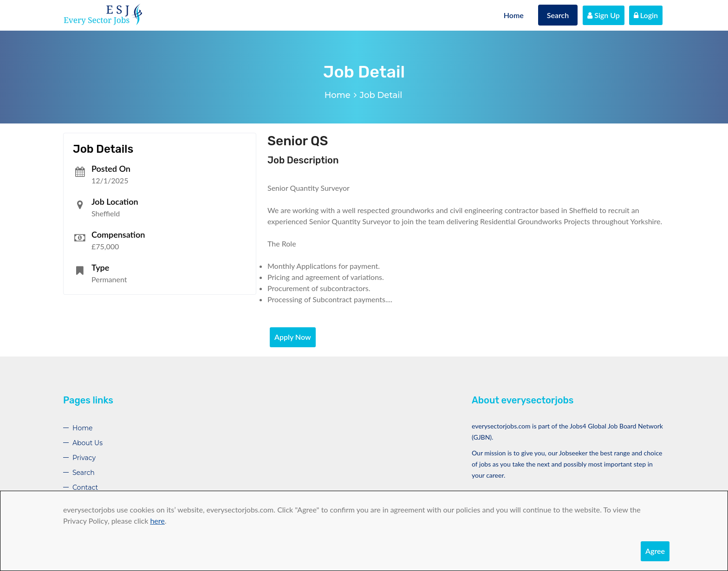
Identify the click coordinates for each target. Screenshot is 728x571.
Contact (85, 487)
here (157, 521)
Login (646, 15)
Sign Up (604, 15)
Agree (655, 551)
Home (514, 15)
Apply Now (293, 337)
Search (558, 15)
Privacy (84, 458)
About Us (88, 443)
